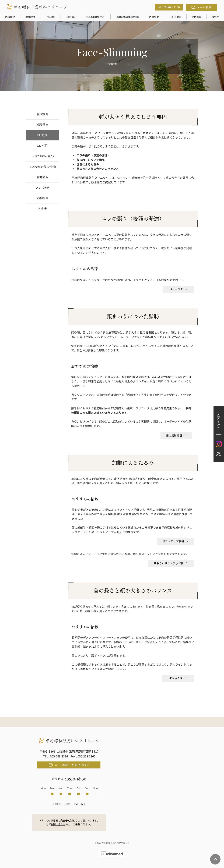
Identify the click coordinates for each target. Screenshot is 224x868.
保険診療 (43, 125)
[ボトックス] (178, 289)
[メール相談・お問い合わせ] (69, 765)
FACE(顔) (43, 135)
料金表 (43, 209)
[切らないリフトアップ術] (171, 563)
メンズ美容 (43, 188)
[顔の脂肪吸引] (176, 435)
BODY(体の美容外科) (43, 167)
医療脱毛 (43, 177)
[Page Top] (215, 859)
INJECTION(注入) (43, 156)
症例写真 (43, 198)
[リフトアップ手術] (175, 541)
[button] (10, 17)
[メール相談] (201, 7)
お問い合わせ (58, 824)
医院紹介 (43, 114)
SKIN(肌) (43, 146)
